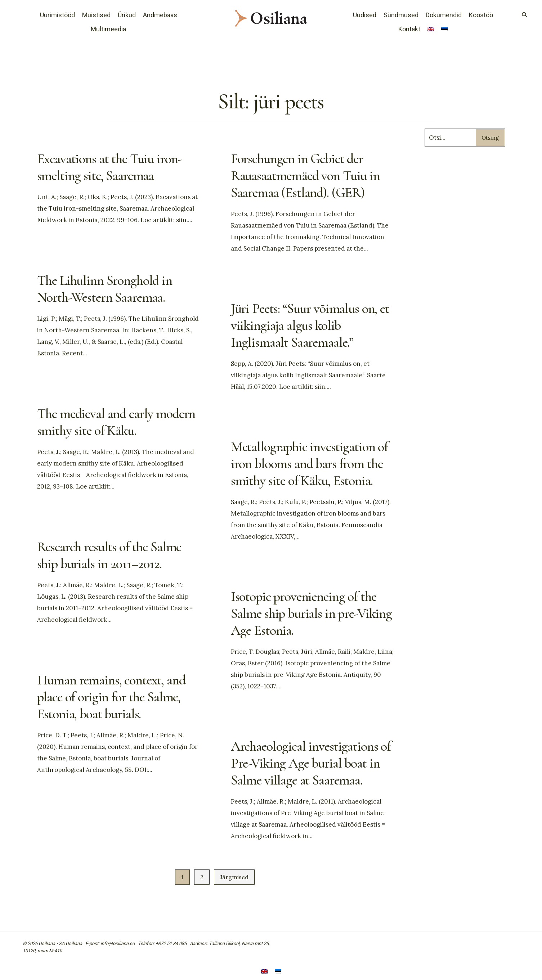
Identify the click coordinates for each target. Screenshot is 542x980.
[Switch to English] (431, 30)
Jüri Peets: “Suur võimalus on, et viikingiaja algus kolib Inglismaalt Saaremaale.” (307, 325)
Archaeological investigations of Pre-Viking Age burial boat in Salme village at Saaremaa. (308, 763)
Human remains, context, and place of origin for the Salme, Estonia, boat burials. (115, 696)
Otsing (490, 138)
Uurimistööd (57, 15)
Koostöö (481, 15)
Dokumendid (444, 15)
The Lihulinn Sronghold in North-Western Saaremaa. (107, 288)
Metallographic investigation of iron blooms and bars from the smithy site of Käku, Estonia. (313, 463)
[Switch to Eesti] (278, 972)
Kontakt (409, 29)
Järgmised (234, 877)
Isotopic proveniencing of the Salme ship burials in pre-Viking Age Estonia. (307, 613)
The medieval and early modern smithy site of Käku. (111, 422)
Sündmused (401, 15)
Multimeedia (108, 29)
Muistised (96, 15)
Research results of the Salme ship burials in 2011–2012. (113, 555)
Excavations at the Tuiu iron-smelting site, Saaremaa (113, 167)
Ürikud (127, 15)
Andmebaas (160, 15)
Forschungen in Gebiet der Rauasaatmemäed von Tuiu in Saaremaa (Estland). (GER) (308, 175)
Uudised (365, 15)
